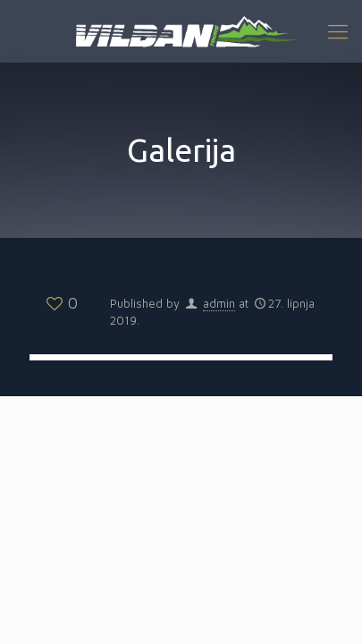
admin (219, 303)
